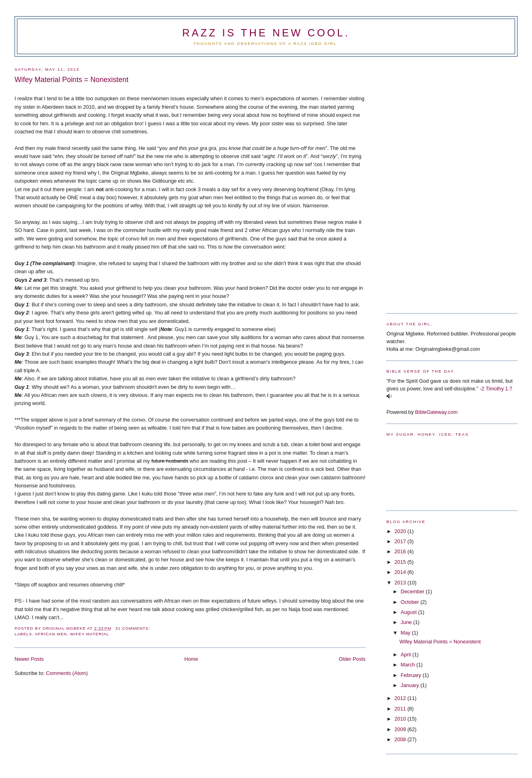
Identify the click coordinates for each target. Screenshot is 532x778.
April (407, 655)
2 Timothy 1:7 (497, 389)
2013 (401, 583)
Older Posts (352, 659)
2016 (401, 551)
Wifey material (89, 634)
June (407, 622)
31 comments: (133, 628)
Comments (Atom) (67, 673)
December (413, 591)
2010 (401, 719)
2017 (401, 541)
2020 (401, 531)
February (412, 675)
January (411, 685)
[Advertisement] (419, 182)
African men (51, 634)
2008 (401, 739)
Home (191, 659)
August (409, 612)
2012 (401, 698)
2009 (401, 729)
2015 (401, 562)
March (409, 665)
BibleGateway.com (436, 412)
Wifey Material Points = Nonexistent (71, 80)
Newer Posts (29, 659)
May (406, 633)
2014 (401, 572)
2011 (401, 709)
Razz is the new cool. (266, 33)
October (411, 602)
